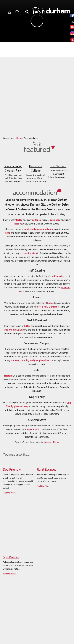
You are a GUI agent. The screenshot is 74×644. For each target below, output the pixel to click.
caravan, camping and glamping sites (30, 360)
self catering (58, 276)
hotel (17, 224)
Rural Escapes (47, 469)
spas (8, 233)
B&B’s (19, 220)
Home (19, 138)
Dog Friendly (12, 469)
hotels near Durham (47, 307)
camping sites (30, 253)
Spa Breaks (11, 557)
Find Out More (9, 493)
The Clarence (58, 166)
